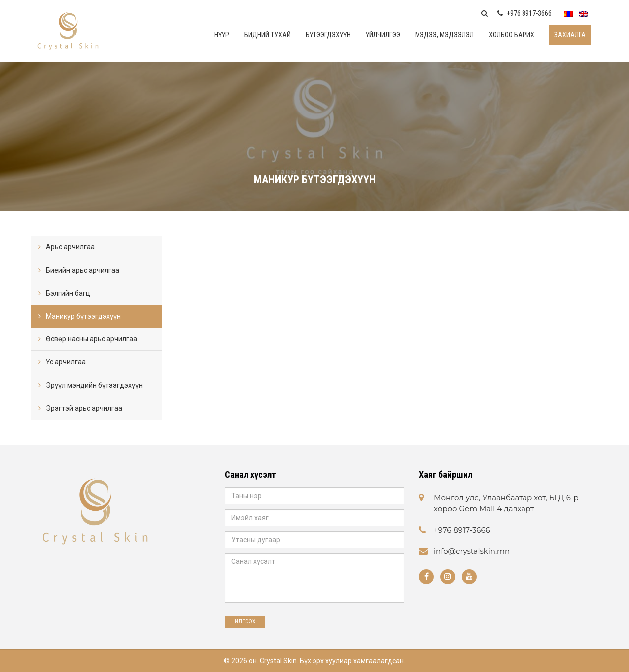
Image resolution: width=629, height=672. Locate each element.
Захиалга (570, 35)
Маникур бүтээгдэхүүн (83, 316)
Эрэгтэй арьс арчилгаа (84, 408)
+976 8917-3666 (524, 13)
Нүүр (222, 35)
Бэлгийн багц (68, 293)
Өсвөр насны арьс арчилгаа (92, 339)
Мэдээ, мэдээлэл (444, 35)
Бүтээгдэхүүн (328, 35)
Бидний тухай (267, 35)
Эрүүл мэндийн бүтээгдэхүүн (94, 385)
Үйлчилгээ (383, 35)
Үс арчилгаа (66, 362)
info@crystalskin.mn (472, 551)
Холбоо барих (512, 35)
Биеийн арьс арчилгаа (83, 270)
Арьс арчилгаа (70, 247)
